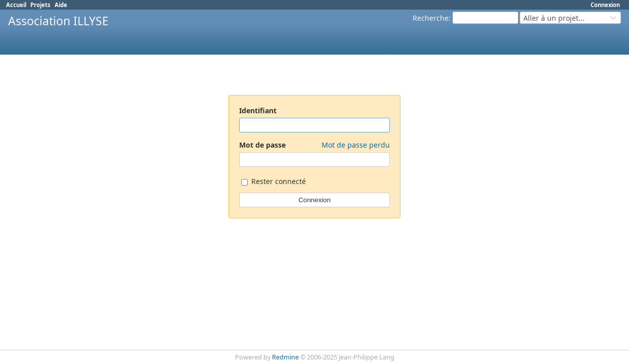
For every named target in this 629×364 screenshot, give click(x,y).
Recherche (431, 18)
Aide (61, 5)
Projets (40, 5)
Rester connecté (274, 182)
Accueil (16, 5)
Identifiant (258, 110)
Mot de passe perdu (356, 145)
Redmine (285, 357)
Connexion (605, 5)
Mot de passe (314, 145)
